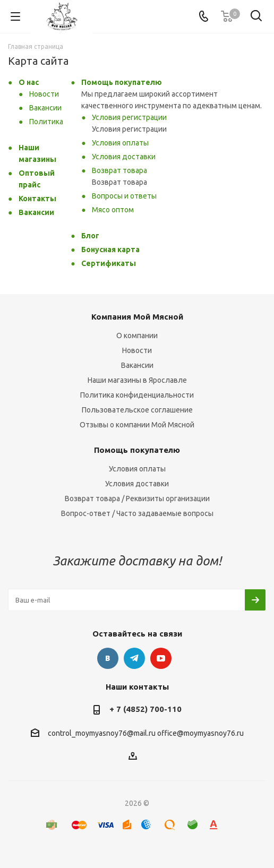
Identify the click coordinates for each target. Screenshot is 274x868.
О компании (137, 336)
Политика (46, 122)
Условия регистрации (129, 117)
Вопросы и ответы (124, 196)
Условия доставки (124, 157)
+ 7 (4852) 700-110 (145, 709)
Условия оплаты (120, 143)
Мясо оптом (113, 210)
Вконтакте (108, 658)
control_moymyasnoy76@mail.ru (102, 733)
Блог (90, 236)
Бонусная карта (110, 250)
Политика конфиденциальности (137, 395)
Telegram (134, 658)
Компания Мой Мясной (137, 317)
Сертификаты (109, 263)
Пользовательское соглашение (137, 410)
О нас (29, 82)
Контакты (37, 199)
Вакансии (45, 108)
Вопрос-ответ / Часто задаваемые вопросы (137, 513)
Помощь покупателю (122, 82)
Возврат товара (119, 170)
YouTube (161, 658)
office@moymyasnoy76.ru (200, 733)
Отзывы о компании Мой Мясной (137, 425)
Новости (44, 94)
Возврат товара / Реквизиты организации (137, 499)
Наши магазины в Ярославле (137, 380)
